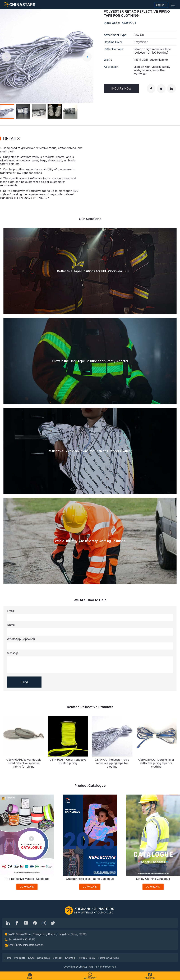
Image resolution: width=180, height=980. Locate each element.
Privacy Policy (86, 958)
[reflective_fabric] (44, 923)
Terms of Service (108, 958)
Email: (11, 611)
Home (8, 958)
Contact (57, 958)
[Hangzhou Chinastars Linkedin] (8, 923)
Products (20, 958)
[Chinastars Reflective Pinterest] (35, 923)
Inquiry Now (121, 88)
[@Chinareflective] (53, 923)
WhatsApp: (21, 639)
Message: (13, 653)
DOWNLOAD (27, 887)
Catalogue (43, 958)
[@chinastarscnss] (17, 923)
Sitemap (70, 958)
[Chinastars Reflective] (26, 923)
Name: (11, 625)
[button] (173, 5)
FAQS (31, 958)
